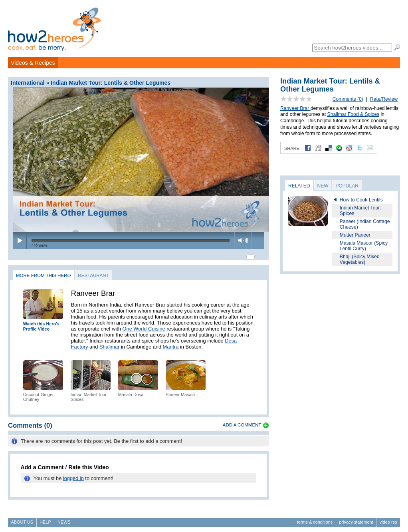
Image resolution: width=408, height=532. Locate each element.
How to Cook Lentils (361, 200)
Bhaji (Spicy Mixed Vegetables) (360, 259)
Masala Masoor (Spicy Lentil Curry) (364, 246)
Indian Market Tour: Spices (360, 211)
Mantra (171, 343)
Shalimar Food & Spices (353, 114)
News (64, 518)
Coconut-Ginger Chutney (39, 393)
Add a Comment (242, 422)
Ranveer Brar (295, 108)
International (28, 83)
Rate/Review (384, 99)
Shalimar (110, 343)
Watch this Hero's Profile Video (41, 323)
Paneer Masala (180, 391)
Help (45, 518)
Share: (292, 148)
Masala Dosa (131, 391)
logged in (73, 475)
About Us (22, 518)
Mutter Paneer (355, 235)
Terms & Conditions (315, 518)
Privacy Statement (356, 518)
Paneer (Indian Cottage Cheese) (365, 224)
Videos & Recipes (33, 63)
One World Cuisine (144, 325)
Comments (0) (348, 99)
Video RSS (388, 518)
